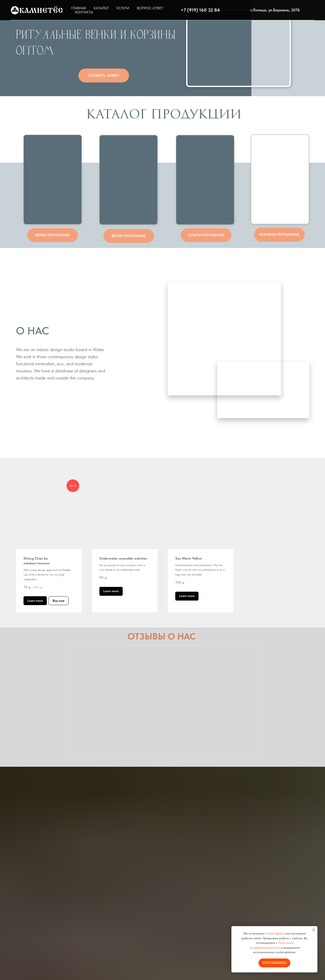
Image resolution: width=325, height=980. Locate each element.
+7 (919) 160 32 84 (200, 10)
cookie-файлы (275, 933)
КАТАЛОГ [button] (101, 8)
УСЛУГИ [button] (123, 8)
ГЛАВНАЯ (79, 8)
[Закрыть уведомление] (314, 930)
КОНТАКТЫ (84, 12)
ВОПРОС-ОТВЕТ (150, 8)
